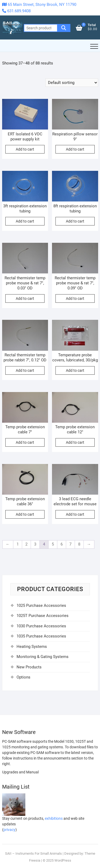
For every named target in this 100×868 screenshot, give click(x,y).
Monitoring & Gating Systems (43, 657)
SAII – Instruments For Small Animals (33, 853)
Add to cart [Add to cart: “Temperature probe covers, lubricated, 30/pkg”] (75, 370)
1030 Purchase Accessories (41, 626)
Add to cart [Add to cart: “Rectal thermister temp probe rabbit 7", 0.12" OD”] (25, 370)
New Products (29, 667)
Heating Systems (32, 647)
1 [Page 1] (18, 544)
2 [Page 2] (26, 544)
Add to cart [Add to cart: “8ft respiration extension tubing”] (75, 221)
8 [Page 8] (79, 544)
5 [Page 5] (53, 544)
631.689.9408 (16, 11)
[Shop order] (72, 83)
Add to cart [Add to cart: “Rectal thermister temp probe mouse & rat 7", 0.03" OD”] (25, 298)
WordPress (63, 860)
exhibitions (54, 818)
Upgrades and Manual (20, 772)
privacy (9, 830)
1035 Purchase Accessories (41, 636)
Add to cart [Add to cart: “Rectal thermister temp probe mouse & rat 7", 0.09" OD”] (75, 298)
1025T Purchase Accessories (43, 616)
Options (23, 677)
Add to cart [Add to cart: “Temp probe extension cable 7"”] (25, 442)
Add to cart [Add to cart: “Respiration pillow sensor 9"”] (75, 149)
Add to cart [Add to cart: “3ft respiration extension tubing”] (25, 221)
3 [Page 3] (35, 544)
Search (64, 28)
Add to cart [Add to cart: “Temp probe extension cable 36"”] (25, 514)
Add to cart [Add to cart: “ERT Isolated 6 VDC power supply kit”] (25, 149)
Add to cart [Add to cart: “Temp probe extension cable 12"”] (75, 442)
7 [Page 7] (70, 544)
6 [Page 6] (62, 544)
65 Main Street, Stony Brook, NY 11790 (39, 5)
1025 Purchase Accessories (41, 605)
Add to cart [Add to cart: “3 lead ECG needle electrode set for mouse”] (75, 514)
